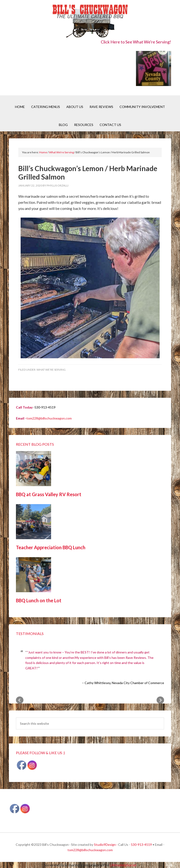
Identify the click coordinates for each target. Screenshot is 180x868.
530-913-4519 (141, 845)
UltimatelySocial (123, 865)
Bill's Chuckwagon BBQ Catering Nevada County (90, 22)
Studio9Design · (106, 845)
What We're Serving (51, 370)
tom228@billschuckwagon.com (49, 418)
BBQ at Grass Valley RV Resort (49, 494)
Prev (20, 700)
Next (160, 700)
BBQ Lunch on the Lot (39, 600)
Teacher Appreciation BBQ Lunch (51, 547)
